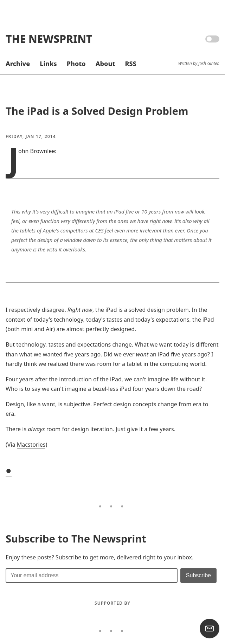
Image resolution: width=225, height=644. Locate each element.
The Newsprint (49, 39)
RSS (130, 64)
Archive (18, 64)
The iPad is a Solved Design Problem (97, 111)
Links (48, 64)
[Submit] (198, 576)
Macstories (31, 445)
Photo (76, 64)
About (105, 64)
